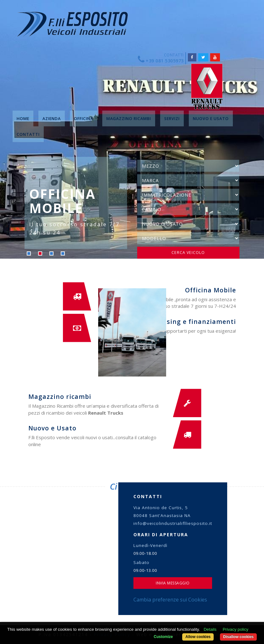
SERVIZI (172, 119)
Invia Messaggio (173, 583)
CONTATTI (28, 134)
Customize (163, 637)
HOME (23, 119)
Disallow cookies (238, 637)
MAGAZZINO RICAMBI (129, 119)
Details (210, 629)
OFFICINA (84, 119)
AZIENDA (52, 119)
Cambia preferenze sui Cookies (170, 600)
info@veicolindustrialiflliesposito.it (173, 523)
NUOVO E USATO (211, 119)
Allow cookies (198, 637)
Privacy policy (236, 629)
